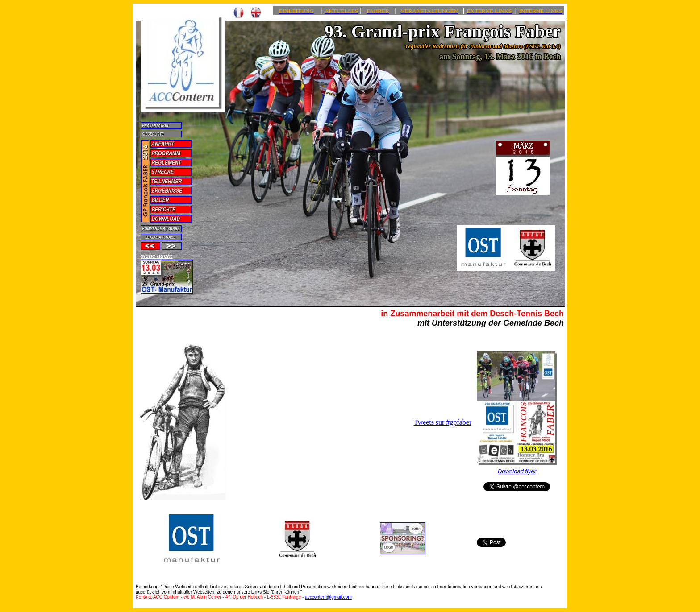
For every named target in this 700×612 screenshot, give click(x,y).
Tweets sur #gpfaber (443, 422)
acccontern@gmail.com (328, 597)
